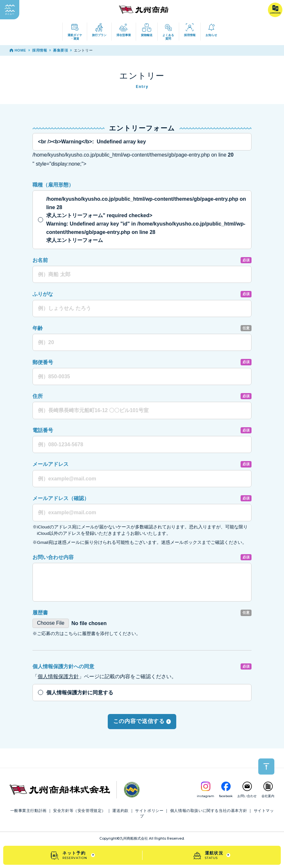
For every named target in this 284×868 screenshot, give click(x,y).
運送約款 (120, 811)
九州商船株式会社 (134, 839)
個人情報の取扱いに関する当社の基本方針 (209, 811)
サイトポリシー (149, 811)
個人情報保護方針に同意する (80, 693)
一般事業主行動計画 (28, 811)
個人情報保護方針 (58, 676)
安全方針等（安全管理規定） (79, 811)
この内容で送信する (142, 721)
